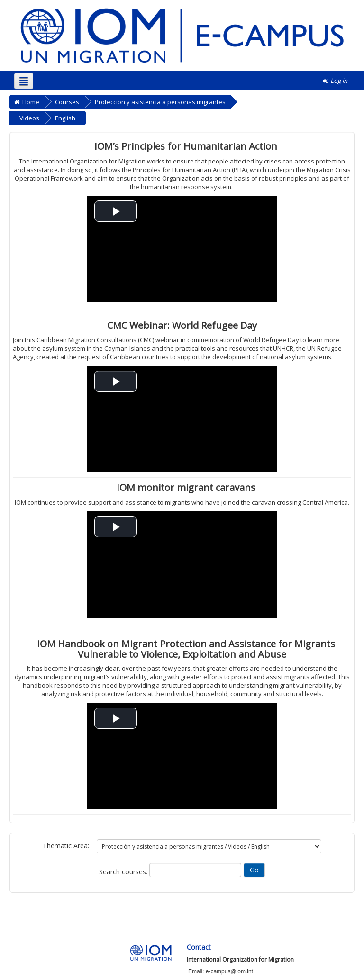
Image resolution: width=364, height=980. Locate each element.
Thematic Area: (66, 846)
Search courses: (124, 872)
